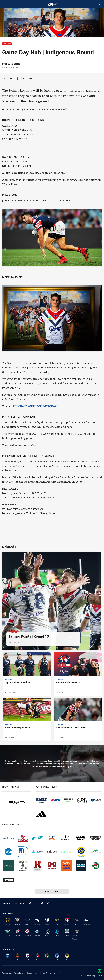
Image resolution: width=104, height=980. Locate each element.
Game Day (7, 44)
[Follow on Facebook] (36, 903)
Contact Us (44, 973)
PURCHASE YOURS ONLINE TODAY (35, 406)
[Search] (100, 4)
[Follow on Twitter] (42, 903)
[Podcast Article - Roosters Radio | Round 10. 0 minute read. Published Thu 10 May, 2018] (78, 674)
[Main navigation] (4, 4)
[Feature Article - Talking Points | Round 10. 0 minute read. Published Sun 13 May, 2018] (51, 601)
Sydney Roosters (11, 64)
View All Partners (52, 891)
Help (36, 973)
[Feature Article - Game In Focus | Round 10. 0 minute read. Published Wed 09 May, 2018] (27, 719)
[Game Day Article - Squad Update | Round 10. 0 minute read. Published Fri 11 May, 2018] (27, 674)
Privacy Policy (19, 973)
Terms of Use (7, 973)
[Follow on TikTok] (30, 903)
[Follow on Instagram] (48, 903)
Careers (29, 973)
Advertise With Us (56, 973)
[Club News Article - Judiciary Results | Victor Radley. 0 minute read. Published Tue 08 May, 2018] (78, 719)
